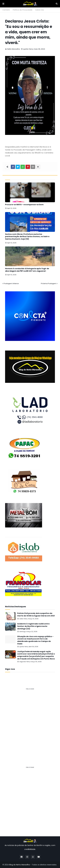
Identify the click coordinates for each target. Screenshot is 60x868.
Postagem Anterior (11, 284)
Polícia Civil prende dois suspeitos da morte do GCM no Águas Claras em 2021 (36, 615)
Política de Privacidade (23, 10)
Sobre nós (40, 10)
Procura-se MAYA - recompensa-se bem (24, 205)
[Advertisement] (30, 722)
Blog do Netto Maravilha (20, 865)
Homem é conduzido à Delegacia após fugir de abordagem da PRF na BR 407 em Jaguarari (27, 270)
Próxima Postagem (49, 284)
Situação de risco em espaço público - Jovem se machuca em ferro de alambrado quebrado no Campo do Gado (35, 640)
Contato (6, 10)
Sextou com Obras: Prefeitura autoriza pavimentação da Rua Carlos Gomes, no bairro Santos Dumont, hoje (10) (27, 237)
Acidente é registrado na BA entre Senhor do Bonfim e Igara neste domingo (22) (33, 626)
